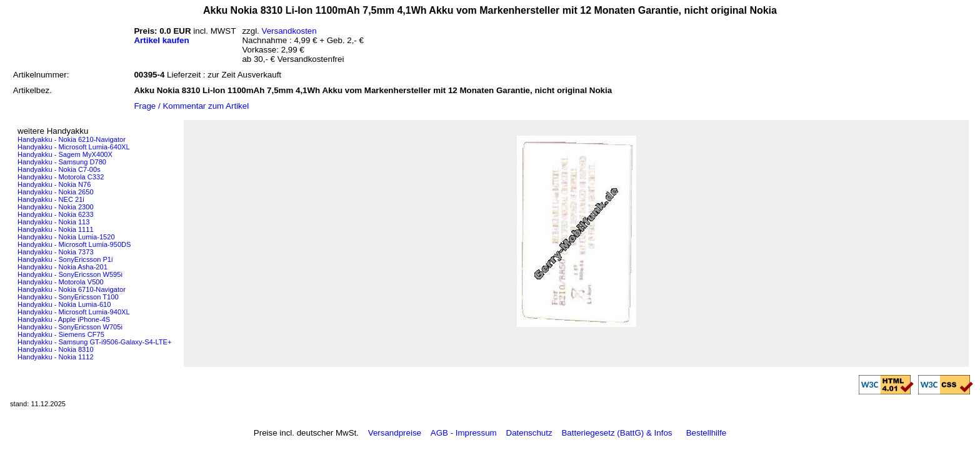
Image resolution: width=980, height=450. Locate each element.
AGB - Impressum (464, 433)
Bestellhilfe (706, 433)
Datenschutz (529, 433)
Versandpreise (395, 433)
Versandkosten (289, 31)
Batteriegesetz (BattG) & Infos (617, 433)
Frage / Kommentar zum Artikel (191, 106)
